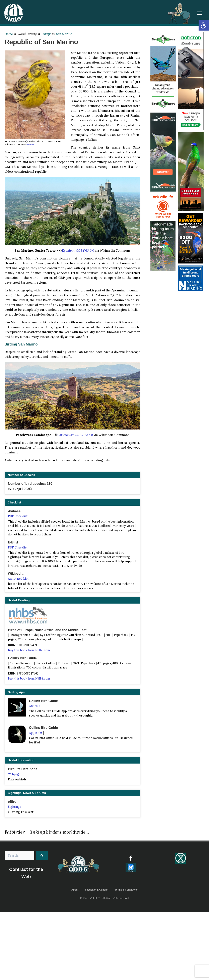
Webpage (14, 774)
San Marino (64, 34)
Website (30, 145)
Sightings (15, 807)
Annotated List (18, 579)
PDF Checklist (18, 516)
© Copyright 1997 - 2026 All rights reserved (104, 898)
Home (9, 34)
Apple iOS (36, 733)
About (75, 890)
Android (35, 706)
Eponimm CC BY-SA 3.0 (78, 251)
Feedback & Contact (97, 890)
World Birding (27, 34)
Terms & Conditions (126, 890)
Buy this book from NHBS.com (29, 650)
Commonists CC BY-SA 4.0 (75, 435)
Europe (46, 34)
